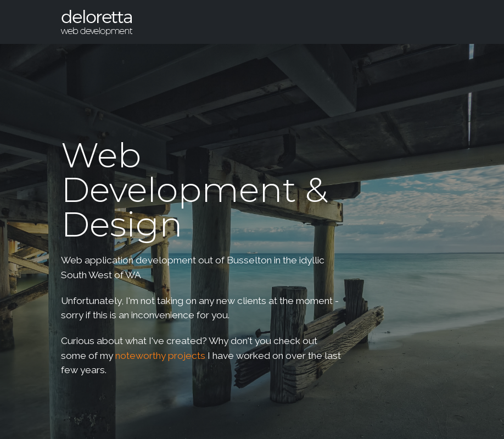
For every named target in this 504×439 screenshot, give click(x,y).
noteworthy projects (160, 356)
